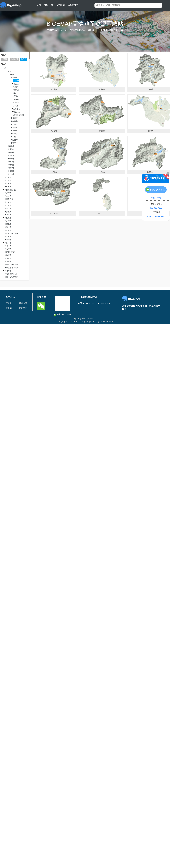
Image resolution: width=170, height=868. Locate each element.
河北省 (9, 184)
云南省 (9, 249)
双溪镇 (16, 81)
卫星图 (5, 59)
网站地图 (23, 308)
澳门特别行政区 (12, 277)
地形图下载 (73, 5)
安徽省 (9, 212)
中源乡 (16, 103)
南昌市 (12, 146)
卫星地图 (48, 5)
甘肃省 (9, 258)
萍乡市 (12, 152)
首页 (39, 5)
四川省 (9, 243)
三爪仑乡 (17, 109)
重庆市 (9, 240)
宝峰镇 (16, 87)
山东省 (9, 218)
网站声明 (23, 303)
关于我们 (10, 308)
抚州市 (12, 171)
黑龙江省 (10, 199)
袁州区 (15, 118)
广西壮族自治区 (12, 233)
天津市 (9, 180)
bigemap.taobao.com (156, 216)
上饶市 (12, 174)
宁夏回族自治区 (12, 265)
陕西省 (9, 255)
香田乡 (16, 96)
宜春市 (12, 75)
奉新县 (15, 121)
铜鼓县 (15, 134)
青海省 (9, 262)
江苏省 (9, 205)
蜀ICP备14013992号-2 (85, 319)
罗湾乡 (16, 106)
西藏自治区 (10, 252)
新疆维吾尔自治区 (13, 268)
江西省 (9, 71)
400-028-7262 (156, 208)
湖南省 (9, 227)
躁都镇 (16, 93)
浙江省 (9, 209)
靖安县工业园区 (19, 115)
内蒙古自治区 (11, 190)
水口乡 (16, 99)
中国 (5, 68)
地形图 (24, 59)
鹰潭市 (12, 162)
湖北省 (9, 224)
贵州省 (9, 246)
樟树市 (15, 140)
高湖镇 (16, 90)
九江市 (12, 156)
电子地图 (60, 5)
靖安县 (15, 78)
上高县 (15, 128)
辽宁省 (9, 193)
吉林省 (9, 196)
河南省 (9, 221)
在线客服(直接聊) (62, 314)
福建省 (9, 215)
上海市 (9, 202)
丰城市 (15, 137)
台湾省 (9, 271)
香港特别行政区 (12, 274)
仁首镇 (16, 84)
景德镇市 (13, 149)
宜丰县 (15, 131)
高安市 (15, 143)
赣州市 (12, 165)
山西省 (9, 187)
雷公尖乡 (17, 112)
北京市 (9, 177)
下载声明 (10, 303)
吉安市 (12, 168)
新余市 (12, 159)
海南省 (9, 237)
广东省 (9, 230)
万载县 (15, 124)
